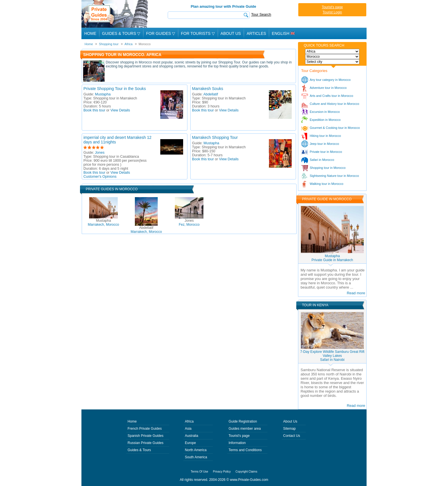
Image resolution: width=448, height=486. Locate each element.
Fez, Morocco (189, 223)
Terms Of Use (200, 472)
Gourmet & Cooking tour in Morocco (335, 128)
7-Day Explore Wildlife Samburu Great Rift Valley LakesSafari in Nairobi (332, 356)
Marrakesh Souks (208, 89)
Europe (190, 443)
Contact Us (292, 436)
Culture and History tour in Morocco (334, 104)
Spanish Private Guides (146, 436)
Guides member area (245, 429)
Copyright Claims (246, 472)
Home (90, 33)
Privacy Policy (222, 472)
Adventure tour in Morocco (328, 88)
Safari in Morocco (322, 160)
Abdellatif (211, 94)
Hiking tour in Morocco (325, 136)
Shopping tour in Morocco (328, 168)
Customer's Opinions (100, 177)
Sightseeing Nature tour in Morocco (334, 176)
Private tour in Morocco (326, 152)
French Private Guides (145, 429)
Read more (356, 293)
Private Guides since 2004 (115, 14)
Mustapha (103, 94)
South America (196, 457)
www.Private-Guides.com (249, 480)
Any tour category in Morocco (330, 80)
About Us (231, 33)
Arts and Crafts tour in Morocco (331, 96)
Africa (189, 421)
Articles (256, 33)
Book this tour (94, 110)
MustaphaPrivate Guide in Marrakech (332, 258)
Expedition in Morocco (325, 120)
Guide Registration (243, 421)
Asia (188, 429)
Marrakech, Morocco (103, 223)
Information (237, 443)
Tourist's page (332, 7)
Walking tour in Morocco (327, 184)
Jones (100, 153)
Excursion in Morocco (325, 112)
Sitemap (289, 429)
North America (196, 450)
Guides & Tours (139, 450)
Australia (192, 436)
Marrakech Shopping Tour (215, 137)
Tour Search (261, 14)
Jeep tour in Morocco (324, 144)
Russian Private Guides (146, 443)
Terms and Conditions (245, 450)
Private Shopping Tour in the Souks (115, 89)
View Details (120, 110)
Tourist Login (332, 12)
